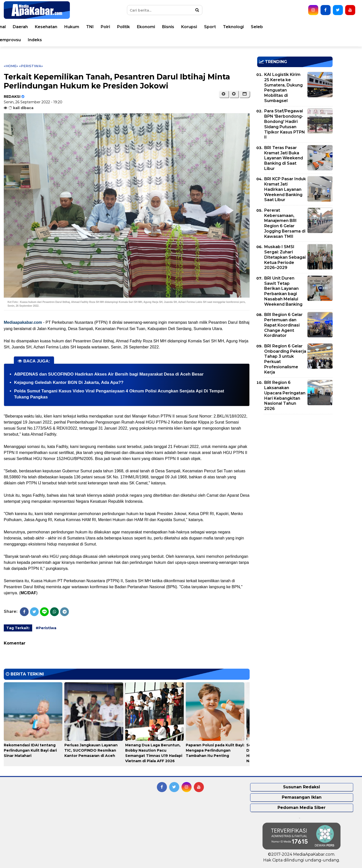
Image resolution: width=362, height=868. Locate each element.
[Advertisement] (295, 453)
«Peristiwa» (31, 66)
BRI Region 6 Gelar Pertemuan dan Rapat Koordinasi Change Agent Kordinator (283, 325)
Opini (17, 40)
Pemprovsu (98, 40)
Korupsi (278, 27)
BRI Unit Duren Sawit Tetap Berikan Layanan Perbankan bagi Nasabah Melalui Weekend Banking (283, 291)
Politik (213, 27)
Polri (195, 27)
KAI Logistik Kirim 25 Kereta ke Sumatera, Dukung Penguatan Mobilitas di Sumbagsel (283, 88)
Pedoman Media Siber (302, 808)
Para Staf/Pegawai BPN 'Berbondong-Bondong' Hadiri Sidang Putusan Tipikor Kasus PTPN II (285, 124)
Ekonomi (235, 27)
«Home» (11, 66)
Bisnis (257, 27)
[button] (244, 94)
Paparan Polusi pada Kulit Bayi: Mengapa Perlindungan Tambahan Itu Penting (215, 750)
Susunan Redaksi (302, 787)
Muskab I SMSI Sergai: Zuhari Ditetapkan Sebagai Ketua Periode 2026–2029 (285, 257)
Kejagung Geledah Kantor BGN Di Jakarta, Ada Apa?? (69, 382)
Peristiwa (41, 27)
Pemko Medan (64, 40)
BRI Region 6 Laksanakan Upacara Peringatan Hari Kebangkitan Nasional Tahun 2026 (285, 396)
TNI (179, 27)
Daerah (110, 27)
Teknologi (323, 27)
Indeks (124, 40)
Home (18, 27)
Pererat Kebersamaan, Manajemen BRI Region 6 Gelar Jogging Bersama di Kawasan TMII (285, 223)
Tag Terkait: (18, 628)
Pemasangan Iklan (302, 797)
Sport (299, 27)
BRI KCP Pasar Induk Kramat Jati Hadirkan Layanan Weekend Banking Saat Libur (285, 189)
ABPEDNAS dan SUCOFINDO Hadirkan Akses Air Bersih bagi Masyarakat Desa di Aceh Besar (109, 374)
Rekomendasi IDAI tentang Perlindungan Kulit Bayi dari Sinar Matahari (30, 750)
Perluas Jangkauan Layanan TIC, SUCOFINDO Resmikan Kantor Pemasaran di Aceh (91, 750)
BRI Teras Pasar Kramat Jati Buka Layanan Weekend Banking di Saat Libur (284, 158)
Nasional (86, 27)
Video (36, 40)
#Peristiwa (46, 628)
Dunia (64, 27)
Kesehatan (135, 27)
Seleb (346, 27)
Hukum (161, 27)
